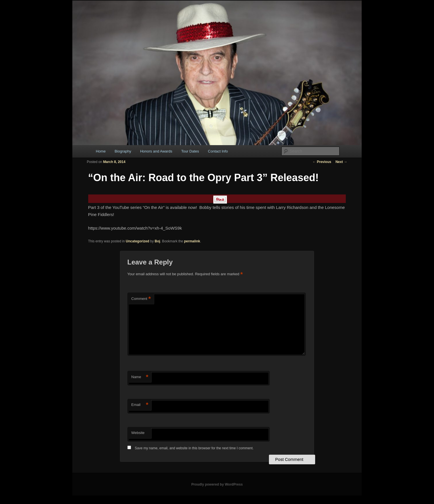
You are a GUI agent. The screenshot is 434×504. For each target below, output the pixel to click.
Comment (141, 299)
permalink (192, 241)
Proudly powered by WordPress (217, 484)
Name (140, 377)
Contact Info (218, 151)
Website (138, 433)
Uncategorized (137, 241)
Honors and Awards (156, 151)
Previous (322, 162)
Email (140, 405)
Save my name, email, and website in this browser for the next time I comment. (194, 448)
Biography (123, 151)
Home (101, 151)
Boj (157, 241)
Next (341, 162)
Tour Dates (190, 151)
